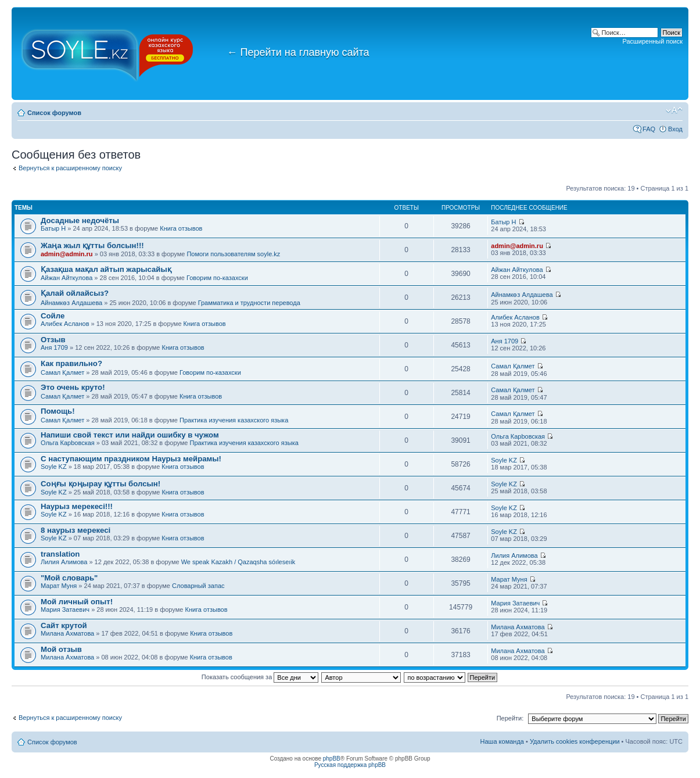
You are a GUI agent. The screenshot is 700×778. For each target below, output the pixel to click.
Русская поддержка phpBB (350, 765)
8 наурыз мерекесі (76, 530)
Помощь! (58, 411)
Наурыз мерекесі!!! (77, 506)
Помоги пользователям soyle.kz (233, 254)
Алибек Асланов (65, 324)
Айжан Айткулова (67, 278)
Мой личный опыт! (77, 602)
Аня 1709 (54, 347)
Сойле (53, 316)
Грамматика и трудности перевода (249, 303)
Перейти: (510, 718)
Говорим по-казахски (217, 278)
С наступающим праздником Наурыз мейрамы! (131, 459)
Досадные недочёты (80, 221)
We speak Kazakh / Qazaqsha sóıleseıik (238, 562)
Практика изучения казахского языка (234, 420)
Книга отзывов (181, 228)
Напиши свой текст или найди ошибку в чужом (130, 435)
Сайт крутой (64, 625)
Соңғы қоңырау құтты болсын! (100, 484)
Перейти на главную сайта (298, 52)
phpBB (332, 759)
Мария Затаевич (65, 610)
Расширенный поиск (652, 41)
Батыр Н (53, 228)
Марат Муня (59, 586)
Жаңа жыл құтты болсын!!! (92, 245)
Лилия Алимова (64, 562)
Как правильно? (71, 363)
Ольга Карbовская (68, 443)
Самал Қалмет (62, 372)
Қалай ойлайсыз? (75, 293)
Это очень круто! (73, 387)
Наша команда (502, 741)
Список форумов (54, 113)
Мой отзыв (61, 649)
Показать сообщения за (260, 677)
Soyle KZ (54, 467)
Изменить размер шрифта (674, 110)
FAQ (649, 129)
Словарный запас (198, 586)
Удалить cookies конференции (575, 741)
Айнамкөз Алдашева (71, 303)
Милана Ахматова (67, 633)
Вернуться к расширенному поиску (70, 168)
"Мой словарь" (69, 578)
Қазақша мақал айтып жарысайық (106, 269)
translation (60, 554)
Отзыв (53, 340)
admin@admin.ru (67, 254)
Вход (675, 129)
